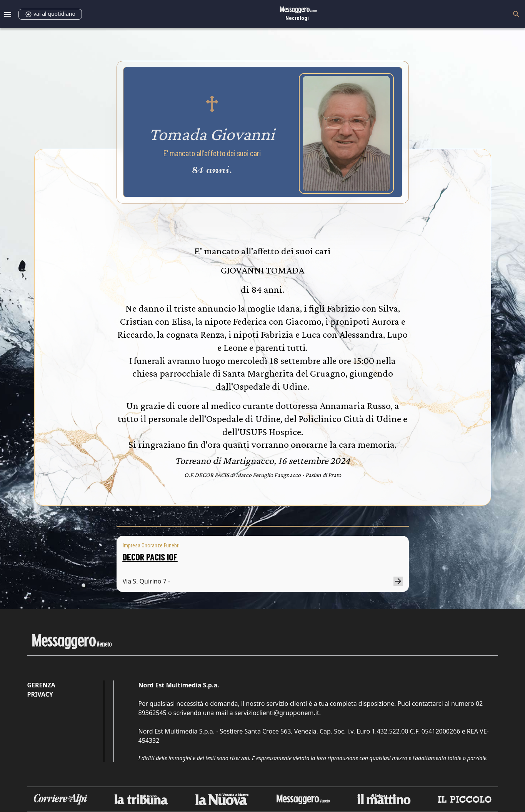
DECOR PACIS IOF (150, 557)
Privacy (40, 694)
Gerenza (41, 685)
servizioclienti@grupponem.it (277, 713)
